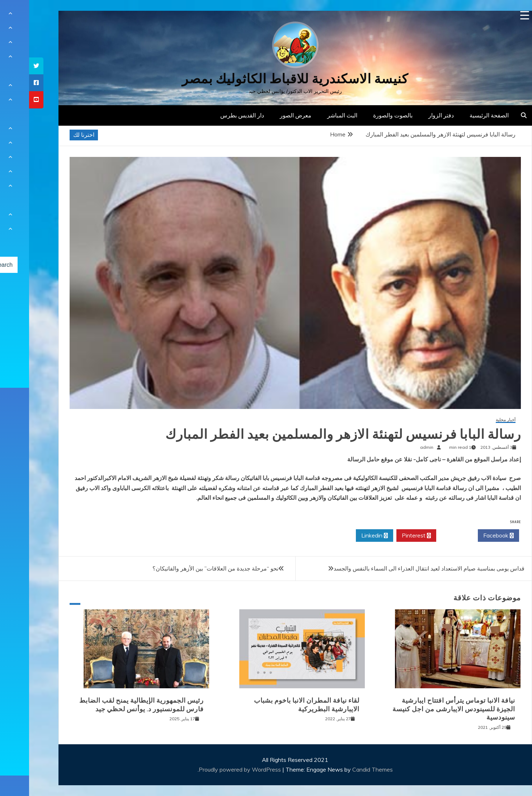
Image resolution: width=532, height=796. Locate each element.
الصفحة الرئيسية (460, 115)
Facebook (469, 536)
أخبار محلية (477, 420)
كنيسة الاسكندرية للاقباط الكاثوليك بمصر (266, 79)
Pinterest (387, 536)
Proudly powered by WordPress (211, 769)
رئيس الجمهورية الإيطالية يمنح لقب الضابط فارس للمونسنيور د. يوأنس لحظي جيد (112, 705)
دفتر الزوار (412, 115)
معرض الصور (267, 115)
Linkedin (345, 536)
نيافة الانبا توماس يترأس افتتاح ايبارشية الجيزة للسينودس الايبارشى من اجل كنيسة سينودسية (425, 709)
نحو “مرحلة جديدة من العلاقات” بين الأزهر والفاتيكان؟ (186, 568)
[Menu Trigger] (496, 15)
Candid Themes (343, 769)
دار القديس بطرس (213, 115)
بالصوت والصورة (364, 115)
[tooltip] (7, 66)
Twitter (428, 536)
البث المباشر (313, 115)
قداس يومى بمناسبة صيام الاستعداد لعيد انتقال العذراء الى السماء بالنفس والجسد (400, 568)
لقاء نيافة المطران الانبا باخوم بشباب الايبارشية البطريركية (278, 705)
